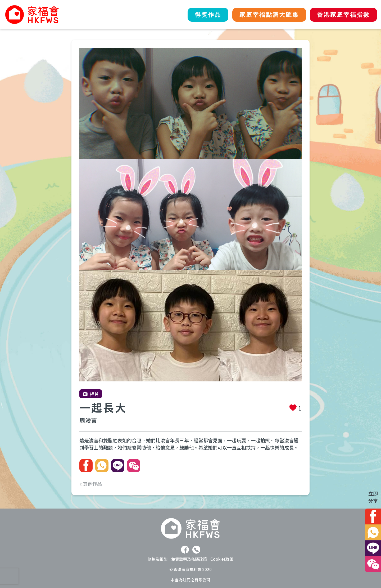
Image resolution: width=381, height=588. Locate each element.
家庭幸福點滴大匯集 (267, 15)
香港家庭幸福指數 (343, 15)
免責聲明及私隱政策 (189, 559)
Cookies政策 (222, 559)
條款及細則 (158, 559)
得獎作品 (204, 15)
